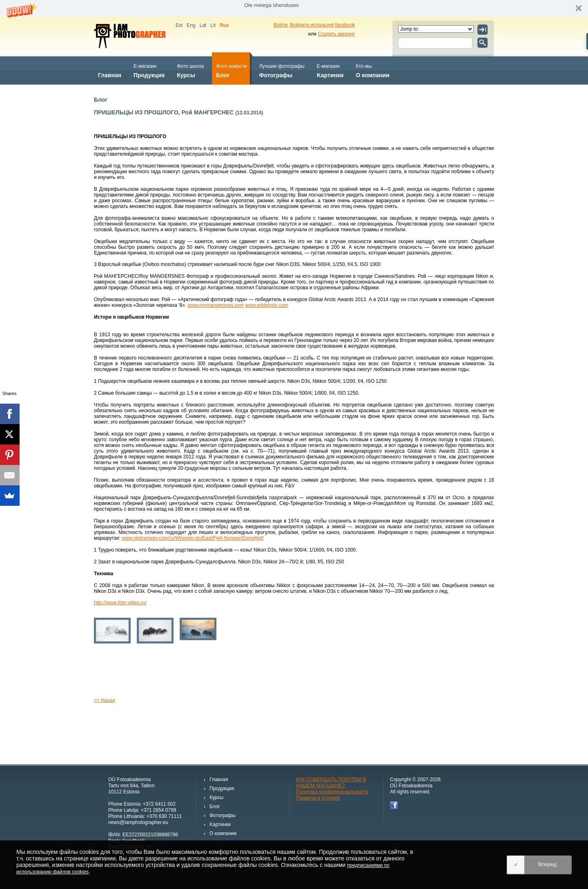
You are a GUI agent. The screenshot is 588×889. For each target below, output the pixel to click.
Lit (213, 25)
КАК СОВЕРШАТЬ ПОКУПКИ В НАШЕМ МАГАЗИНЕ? (331, 783)
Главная (110, 70)
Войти (281, 25)
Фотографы (282, 70)
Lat (203, 25)
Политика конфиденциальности (332, 792)
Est (179, 25)
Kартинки (330, 70)
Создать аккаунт (336, 34)
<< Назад (105, 700)
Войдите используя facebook (322, 25)
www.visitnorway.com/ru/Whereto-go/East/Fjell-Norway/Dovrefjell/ (193, 538)
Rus (224, 25)
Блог (231, 70)
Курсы (190, 70)
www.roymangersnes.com (216, 305)
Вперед (547, 864)
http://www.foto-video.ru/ (120, 603)
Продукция (149, 70)
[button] (294, 8)
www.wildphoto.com (266, 305)
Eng (191, 25)
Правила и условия (318, 798)
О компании (372, 70)
